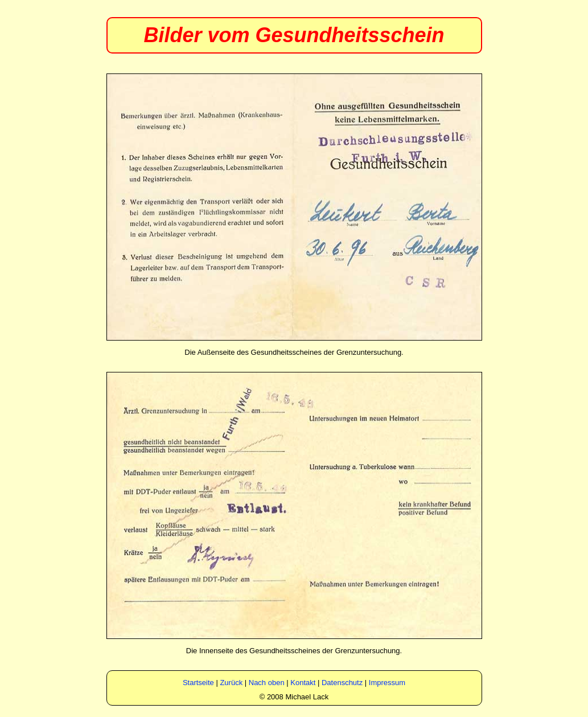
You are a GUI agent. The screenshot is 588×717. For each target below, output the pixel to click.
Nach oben (267, 683)
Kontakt (303, 683)
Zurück (231, 683)
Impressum (387, 683)
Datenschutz (342, 683)
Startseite (198, 683)
